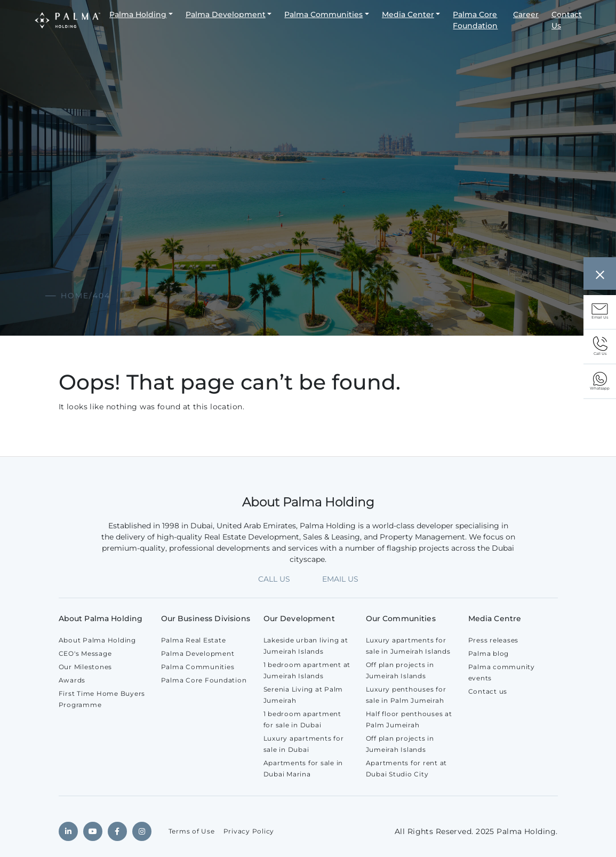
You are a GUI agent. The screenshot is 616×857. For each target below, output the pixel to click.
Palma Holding (138, 14)
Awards (72, 680)
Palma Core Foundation (475, 20)
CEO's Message (85, 653)
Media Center (408, 14)
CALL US (274, 579)
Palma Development (226, 14)
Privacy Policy (249, 831)
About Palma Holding (97, 640)
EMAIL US (340, 579)
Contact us (488, 691)
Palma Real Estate (194, 640)
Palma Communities (323, 14)
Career (526, 14)
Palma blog (489, 653)
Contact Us (567, 20)
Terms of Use (192, 831)
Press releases (494, 640)
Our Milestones (86, 667)
